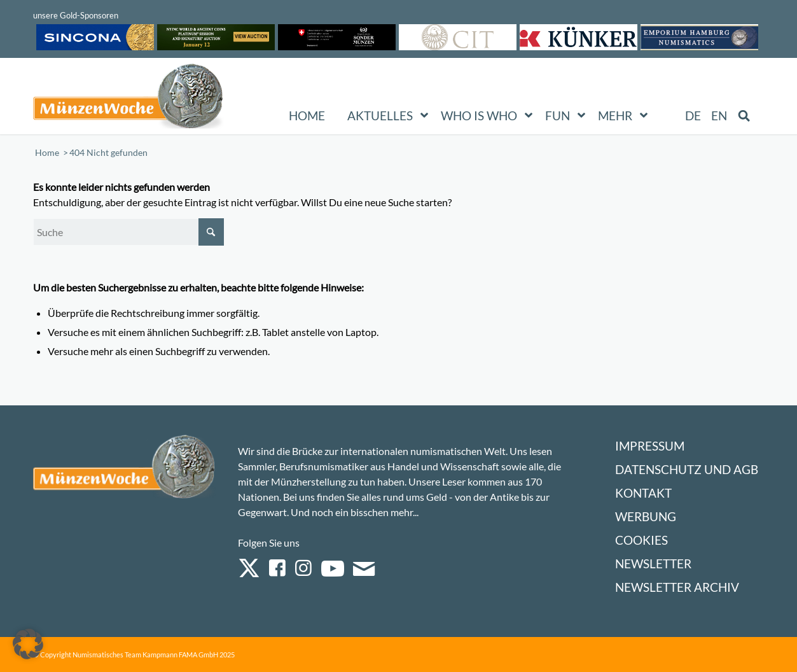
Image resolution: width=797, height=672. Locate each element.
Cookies (641, 540)
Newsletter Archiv (677, 587)
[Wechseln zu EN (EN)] (719, 116)
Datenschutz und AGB (687, 469)
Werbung (646, 516)
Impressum (650, 446)
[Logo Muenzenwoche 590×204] (128, 99)
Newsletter (653, 563)
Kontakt (643, 493)
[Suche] (128, 232)
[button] (28, 644)
